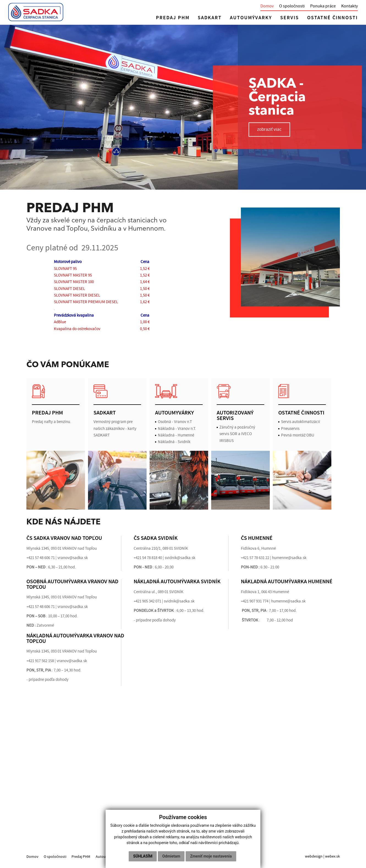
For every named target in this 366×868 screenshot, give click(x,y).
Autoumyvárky (108, 856)
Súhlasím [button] (143, 856)
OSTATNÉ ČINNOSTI (332, 18)
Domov (267, 6)
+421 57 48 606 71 (41, 558)
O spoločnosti (292, 6)
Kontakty (350, 6)
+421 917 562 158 (40, 661)
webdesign (314, 856)
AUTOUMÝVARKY (251, 18)
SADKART (210, 18)
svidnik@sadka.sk (180, 558)
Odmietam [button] (171, 856)
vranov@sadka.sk (73, 558)
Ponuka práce (323, 6)
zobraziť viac (270, 129)
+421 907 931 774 (255, 601)
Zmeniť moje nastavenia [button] (211, 856)
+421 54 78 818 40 (148, 558)
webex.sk (332, 856)
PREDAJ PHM (173, 18)
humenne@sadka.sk (288, 601)
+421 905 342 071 (147, 601)
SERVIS (290, 18)
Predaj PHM (81, 856)
